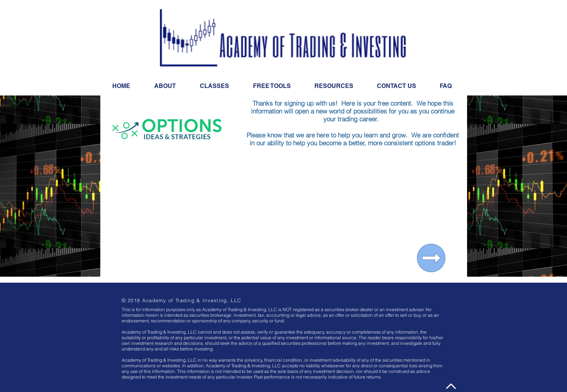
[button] (334, 86)
